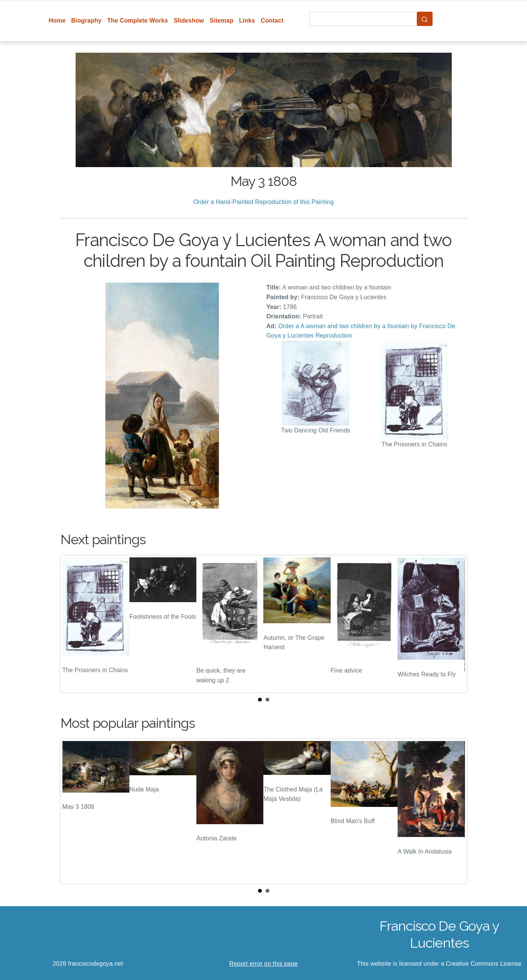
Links (247, 21)
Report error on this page (264, 964)
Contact (272, 21)
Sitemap (221, 21)
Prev (72, 624)
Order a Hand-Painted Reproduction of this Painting (264, 202)
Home (57, 21)
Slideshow (189, 21)
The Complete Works (138, 21)
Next (455, 624)
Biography (86, 21)
